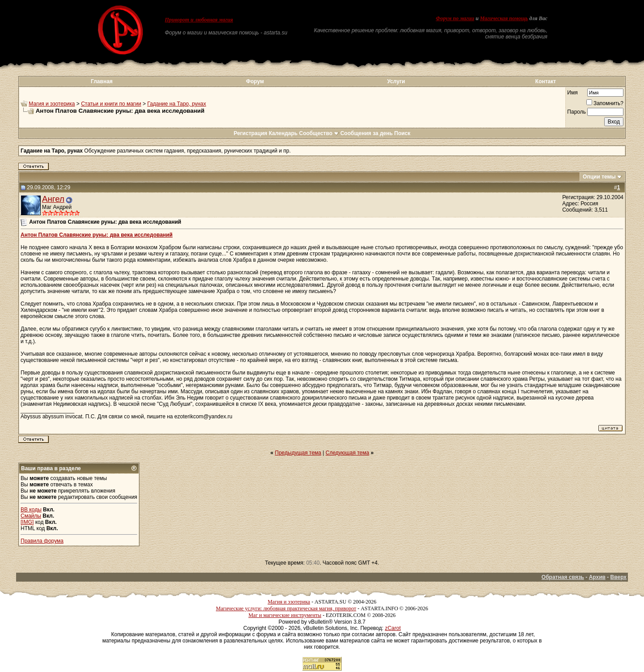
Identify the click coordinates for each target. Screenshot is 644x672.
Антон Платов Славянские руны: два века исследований (97, 235)
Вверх (619, 577)
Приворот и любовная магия (199, 20)
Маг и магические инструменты (285, 615)
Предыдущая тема (298, 453)
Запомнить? (605, 103)
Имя (572, 93)
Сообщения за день (366, 133)
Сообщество (319, 133)
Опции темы (599, 177)
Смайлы (31, 516)
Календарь (283, 133)
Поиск (402, 133)
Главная (102, 81)
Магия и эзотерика (52, 104)
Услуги (396, 81)
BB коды (31, 510)
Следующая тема (347, 453)
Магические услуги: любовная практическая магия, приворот (286, 608)
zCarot (393, 628)
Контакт (546, 81)
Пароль (576, 112)
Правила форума (42, 541)
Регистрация (250, 133)
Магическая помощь (504, 18)
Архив (597, 577)
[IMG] (27, 522)
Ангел (53, 199)
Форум (255, 81)
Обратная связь (563, 577)
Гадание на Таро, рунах (176, 104)
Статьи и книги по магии (111, 104)
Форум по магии (455, 18)
